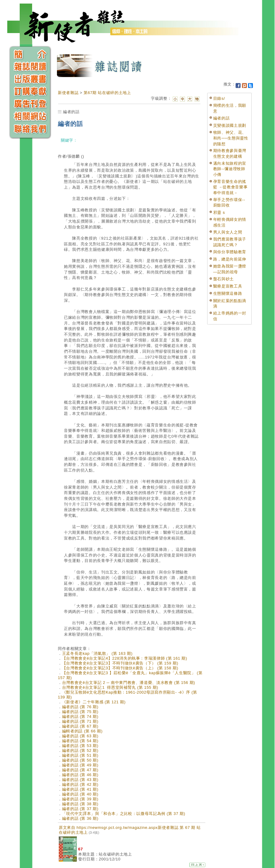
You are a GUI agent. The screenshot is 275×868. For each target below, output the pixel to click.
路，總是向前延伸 (230, 259)
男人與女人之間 (228, 232)
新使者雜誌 (68, 93)
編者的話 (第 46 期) (80, 775)
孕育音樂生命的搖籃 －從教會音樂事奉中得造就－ (230, 187)
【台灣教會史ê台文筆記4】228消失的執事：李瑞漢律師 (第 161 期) (125, 658)
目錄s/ (219, 98)
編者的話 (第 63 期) (80, 736)
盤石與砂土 (224, 279)
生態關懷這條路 (228, 293)
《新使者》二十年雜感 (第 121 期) (94, 702)
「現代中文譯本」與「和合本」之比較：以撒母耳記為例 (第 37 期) (124, 814)
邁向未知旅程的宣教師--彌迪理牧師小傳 (230, 169)
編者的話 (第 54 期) (80, 741)
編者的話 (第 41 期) (80, 789)
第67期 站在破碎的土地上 (107, 93)
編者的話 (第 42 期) (80, 784)
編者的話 (222, 118)
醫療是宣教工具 (228, 286)
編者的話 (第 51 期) (80, 755)
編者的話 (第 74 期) (80, 717)
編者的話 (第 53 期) (80, 746)
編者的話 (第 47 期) (80, 770)
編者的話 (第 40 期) (80, 794)
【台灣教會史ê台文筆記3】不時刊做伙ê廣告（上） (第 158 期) (120, 668)
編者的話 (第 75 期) (80, 712)
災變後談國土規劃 (230, 125)
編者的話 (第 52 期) (80, 750)
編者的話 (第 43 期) (80, 780)
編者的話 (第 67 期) (80, 726)
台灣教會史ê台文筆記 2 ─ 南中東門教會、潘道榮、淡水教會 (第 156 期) (129, 683)
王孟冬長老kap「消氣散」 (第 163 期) (97, 653)
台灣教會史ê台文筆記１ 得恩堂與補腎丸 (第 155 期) (110, 687)
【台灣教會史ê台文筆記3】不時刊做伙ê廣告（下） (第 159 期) (120, 663)
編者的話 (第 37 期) (80, 809)
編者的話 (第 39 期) (80, 799)
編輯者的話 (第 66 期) (82, 731)
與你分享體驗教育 (230, 252)
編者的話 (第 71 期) (80, 721)
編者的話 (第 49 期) (80, 765)
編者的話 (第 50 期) (80, 760)
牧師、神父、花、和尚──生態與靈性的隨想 (231, 138)
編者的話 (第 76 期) (80, 707)
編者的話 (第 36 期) (80, 818)
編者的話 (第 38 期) (80, 804)
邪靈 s (219, 212)
